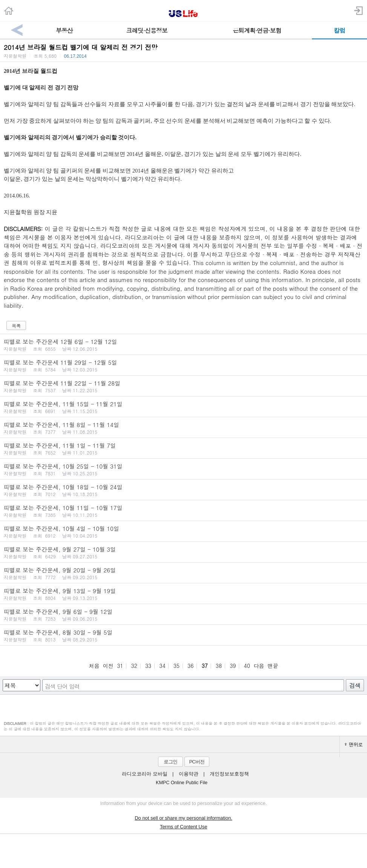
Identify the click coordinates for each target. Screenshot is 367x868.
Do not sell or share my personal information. (183, 818)
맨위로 (353, 744)
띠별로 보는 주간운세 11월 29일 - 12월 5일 (183, 365)
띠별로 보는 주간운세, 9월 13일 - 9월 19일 (183, 594)
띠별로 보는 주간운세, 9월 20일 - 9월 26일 (183, 573)
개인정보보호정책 (229, 774)
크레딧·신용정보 (147, 30)
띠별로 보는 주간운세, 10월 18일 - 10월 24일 (183, 490)
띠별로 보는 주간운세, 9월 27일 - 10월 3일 (183, 552)
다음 (259, 666)
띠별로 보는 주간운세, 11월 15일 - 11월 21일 (183, 407)
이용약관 (189, 774)
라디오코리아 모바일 (144, 774)
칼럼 (339, 30)
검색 (355, 685)
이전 (108, 666)
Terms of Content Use (184, 827)
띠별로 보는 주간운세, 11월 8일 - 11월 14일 (183, 428)
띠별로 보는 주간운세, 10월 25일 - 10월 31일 (183, 469)
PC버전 (197, 762)
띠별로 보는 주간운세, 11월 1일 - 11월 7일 (183, 449)
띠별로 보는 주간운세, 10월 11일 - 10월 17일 (183, 511)
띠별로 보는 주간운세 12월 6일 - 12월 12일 (183, 345)
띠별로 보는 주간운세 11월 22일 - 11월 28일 (183, 386)
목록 (16, 326)
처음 (94, 666)
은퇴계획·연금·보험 (257, 30)
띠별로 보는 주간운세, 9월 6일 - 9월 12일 (183, 615)
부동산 (64, 30)
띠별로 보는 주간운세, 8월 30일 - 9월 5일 (183, 635)
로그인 (170, 762)
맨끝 (273, 666)
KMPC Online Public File (182, 783)
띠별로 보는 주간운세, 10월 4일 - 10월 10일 (183, 532)
